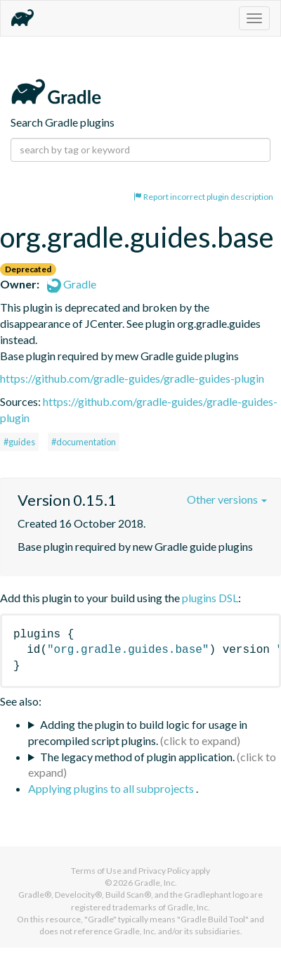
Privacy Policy (164, 871)
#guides (19, 442)
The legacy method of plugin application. (137, 757)
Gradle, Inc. (156, 883)
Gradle (72, 284)
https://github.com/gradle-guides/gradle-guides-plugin (132, 378)
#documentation (84, 442)
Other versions (227, 499)
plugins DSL (210, 598)
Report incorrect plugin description (203, 197)
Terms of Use (96, 871)
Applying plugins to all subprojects (112, 788)
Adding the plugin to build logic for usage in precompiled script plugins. (138, 732)
